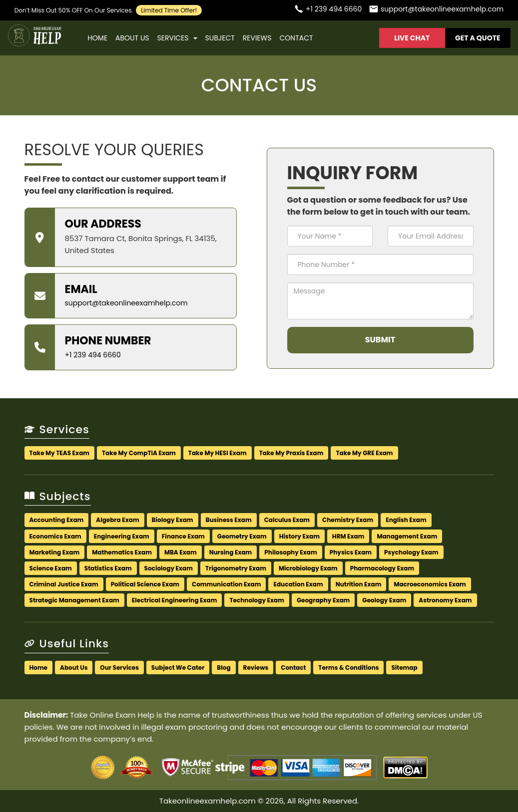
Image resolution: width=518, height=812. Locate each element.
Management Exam (407, 536)
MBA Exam (181, 552)
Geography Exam (323, 600)
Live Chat (412, 38)
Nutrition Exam (359, 584)
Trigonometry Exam (236, 568)
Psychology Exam (411, 552)
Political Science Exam (145, 584)
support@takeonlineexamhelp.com (126, 303)
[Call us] (328, 10)
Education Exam (298, 584)
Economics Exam (55, 536)
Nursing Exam (231, 552)
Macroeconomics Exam (430, 584)
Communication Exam (226, 584)
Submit (380, 340)
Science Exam (51, 568)
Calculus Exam (287, 520)
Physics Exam (351, 552)
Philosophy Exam (290, 552)
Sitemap (404, 668)
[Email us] (436, 10)
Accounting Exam (57, 520)
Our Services (119, 668)
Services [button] (177, 38)
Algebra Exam (117, 520)
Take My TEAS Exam (60, 453)
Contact (296, 38)
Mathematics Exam (122, 552)
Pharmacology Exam (382, 568)
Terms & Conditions (348, 668)
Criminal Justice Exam (64, 584)
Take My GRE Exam (364, 453)
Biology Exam (173, 520)
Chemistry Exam (348, 520)
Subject (220, 38)
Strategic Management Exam (74, 600)
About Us (132, 38)
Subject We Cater (178, 668)
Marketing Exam (55, 552)
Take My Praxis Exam (291, 453)
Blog (224, 668)
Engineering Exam (122, 536)
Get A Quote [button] (478, 38)
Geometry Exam (242, 536)
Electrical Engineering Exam (175, 600)
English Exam (406, 520)
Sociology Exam (169, 568)
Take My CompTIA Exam (139, 453)
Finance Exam (183, 536)
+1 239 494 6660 (93, 355)
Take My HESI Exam (218, 453)
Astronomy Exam (445, 600)
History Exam (299, 536)
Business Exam (229, 520)
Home (97, 38)
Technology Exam (257, 600)
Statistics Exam (108, 568)
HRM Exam (348, 536)
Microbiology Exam (308, 568)
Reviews (257, 38)
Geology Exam (384, 600)
